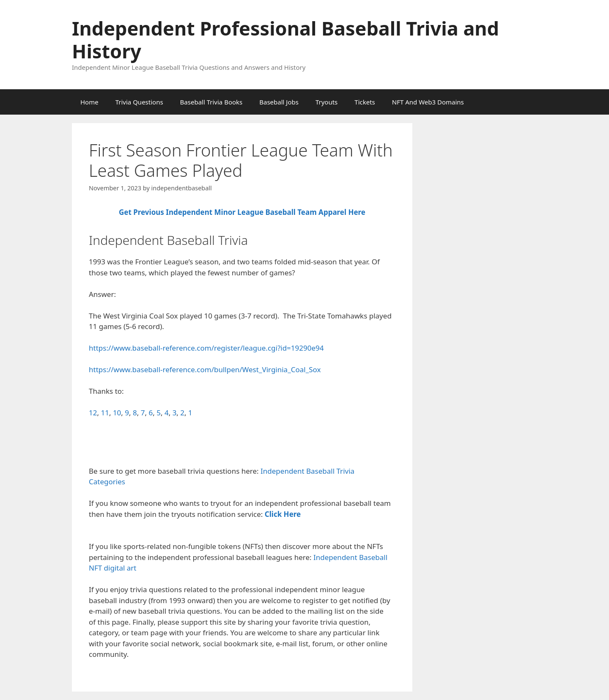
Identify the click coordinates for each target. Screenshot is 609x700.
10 (117, 413)
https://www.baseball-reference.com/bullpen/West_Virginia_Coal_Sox (205, 369)
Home (89, 102)
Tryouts (326, 102)
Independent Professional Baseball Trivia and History (285, 40)
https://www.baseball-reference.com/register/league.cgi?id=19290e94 (206, 348)
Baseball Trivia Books (211, 102)
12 (93, 413)
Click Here (283, 514)
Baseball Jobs (279, 102)
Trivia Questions (139, 102)
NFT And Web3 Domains (428, 102)
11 (105, 413)
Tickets (365, 102)
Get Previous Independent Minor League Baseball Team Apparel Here (242, 212)
